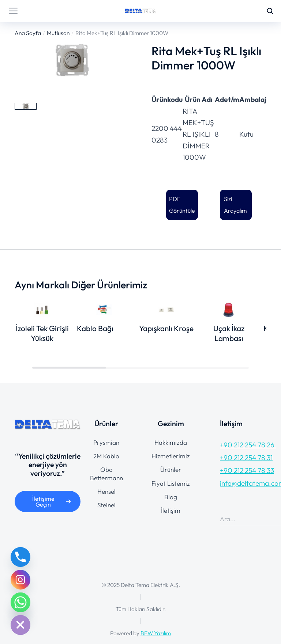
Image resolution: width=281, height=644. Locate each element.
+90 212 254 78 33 (247, 470)
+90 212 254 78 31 (246, 458)
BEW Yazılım (156, 633)
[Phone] (20, 557)
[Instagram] (20, 580)
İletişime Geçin (52, 501)
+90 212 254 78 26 (248, 445)
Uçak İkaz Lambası (229, 333)
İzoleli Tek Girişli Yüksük (42, 333)
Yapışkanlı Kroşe (166, 328)
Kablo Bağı (95, 328)
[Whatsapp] (20, 602)
